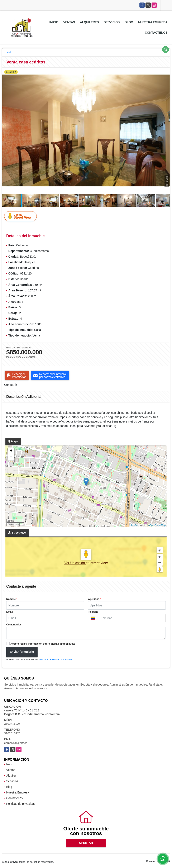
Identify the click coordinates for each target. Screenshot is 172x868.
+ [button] (11, 451)
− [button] (11, 457)
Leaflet (135, 525)
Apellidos (94, 599)
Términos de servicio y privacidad (56, 659)
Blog (129, 22)
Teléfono (94, 612)
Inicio (54, 22)
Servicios (112, 22)
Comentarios (14, 625)
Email (10, 612)
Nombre (12, 599)
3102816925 (12, 724)
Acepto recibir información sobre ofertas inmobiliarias (43, 644)
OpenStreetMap (157, 525)
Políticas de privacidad (21, 804)
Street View (21, 216)
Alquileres (89, 22)
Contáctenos (156, 33)
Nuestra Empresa (153, 22)
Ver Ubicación (75, 563)
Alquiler (11, 776)
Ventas (69, 22)
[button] (166, 71)
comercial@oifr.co (16, 743)
